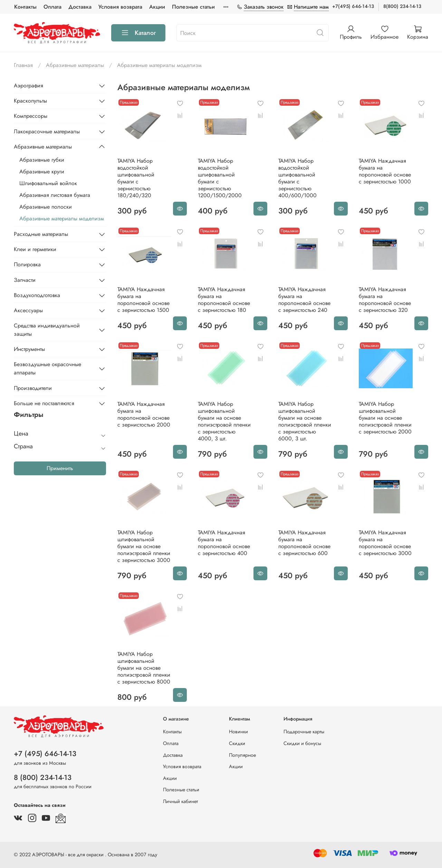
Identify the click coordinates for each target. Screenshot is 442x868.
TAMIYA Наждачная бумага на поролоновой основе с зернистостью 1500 (143, 300)
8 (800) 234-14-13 (43, 778)
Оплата (52, 7)
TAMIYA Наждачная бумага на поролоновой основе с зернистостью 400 (224, 543)
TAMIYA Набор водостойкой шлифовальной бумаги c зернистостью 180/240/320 (136, 178)
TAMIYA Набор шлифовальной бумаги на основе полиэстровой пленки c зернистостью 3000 (144, 546)
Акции (157, 7)
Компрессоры (31, 116)
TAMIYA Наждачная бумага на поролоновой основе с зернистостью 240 (304, 300)
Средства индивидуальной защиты (47, 330)
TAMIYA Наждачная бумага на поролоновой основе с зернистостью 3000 (385, 543)
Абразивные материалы (75, 65)
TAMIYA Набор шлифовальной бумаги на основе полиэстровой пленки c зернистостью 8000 (144, 668)
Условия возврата (120, 7)
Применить (60, 468)
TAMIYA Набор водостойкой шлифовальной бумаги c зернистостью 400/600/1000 (297, 178)
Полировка (27, 264)
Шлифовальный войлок (48, 183)
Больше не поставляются (44, 403)
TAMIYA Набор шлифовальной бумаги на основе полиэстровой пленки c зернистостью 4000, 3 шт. (224, 421)
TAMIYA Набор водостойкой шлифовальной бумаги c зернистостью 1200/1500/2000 (220, 178)
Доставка (80, 7)
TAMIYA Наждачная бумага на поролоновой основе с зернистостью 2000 (144, 414)
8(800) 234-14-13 (402, 6)
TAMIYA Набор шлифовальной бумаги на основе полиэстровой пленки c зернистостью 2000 (385, 418)
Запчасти (25, 280)
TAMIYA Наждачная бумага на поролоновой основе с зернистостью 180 (224, 300)
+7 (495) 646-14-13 (45, 754)
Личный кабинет (180, 801)
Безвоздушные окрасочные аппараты (47, 368)
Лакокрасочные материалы (47, 131)
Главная (23, 65)
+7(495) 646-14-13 (353, 6)
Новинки (238, 732)
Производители (33, 388)
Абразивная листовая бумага (55, 195)
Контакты (25, 7)
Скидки (237, 743)
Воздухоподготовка (37, 295)
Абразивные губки (42, 160)
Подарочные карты (304, 732)
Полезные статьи (193, 7)
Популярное (242, 755)
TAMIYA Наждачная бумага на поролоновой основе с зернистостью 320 (385, 300)
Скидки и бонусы (302, 743)
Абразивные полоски (46, 207)
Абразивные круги (42, 171)
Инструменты (29, 349)
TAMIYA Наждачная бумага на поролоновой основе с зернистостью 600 (304, 543)
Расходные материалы (41, 234)
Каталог (138, 33)
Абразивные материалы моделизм (62, 218)
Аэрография (28, 85)
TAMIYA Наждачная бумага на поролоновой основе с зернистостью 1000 (385, 171)
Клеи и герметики (35, 249)
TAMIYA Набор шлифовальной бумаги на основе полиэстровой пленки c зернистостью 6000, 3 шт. (305, 421)
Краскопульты (30, 101)
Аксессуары (28, 310)
